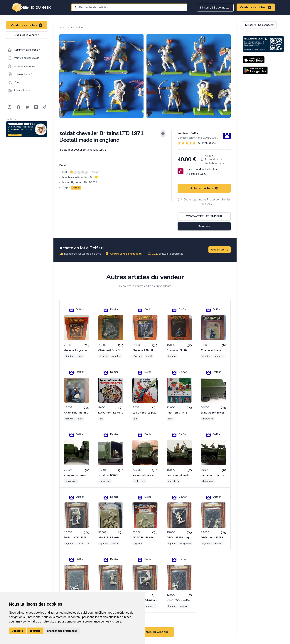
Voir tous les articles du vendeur (145, 632)
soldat (76, 188)
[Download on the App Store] (254, 60)
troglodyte (186, 544)
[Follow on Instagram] (10, 107)
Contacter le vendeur (204, 216)
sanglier (116, 356)
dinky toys (208, 419)
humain (218, 356)
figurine (69, 356)
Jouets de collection (71, 28)
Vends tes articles (256, 7)
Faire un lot (220, 250)
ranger (184, 606)
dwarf (81, 544)
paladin (150, 606)
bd (101, 419)
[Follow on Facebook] (18, 107)
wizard (218, 544)
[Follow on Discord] (36, 107)
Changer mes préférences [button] (62, 631)
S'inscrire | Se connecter (215, 8)
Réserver (204, 226)
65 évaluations (207, 143)
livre (170, 419)
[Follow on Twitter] (27, 107)
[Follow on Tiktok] (45, 107)
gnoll (149, 356)
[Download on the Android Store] (255, 70)
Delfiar (194, 133)
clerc (80, 419)
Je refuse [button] (35, 631)
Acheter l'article (204, 188)
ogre (80, 356)
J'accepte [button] (17, 631)
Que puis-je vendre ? (27, 35)
